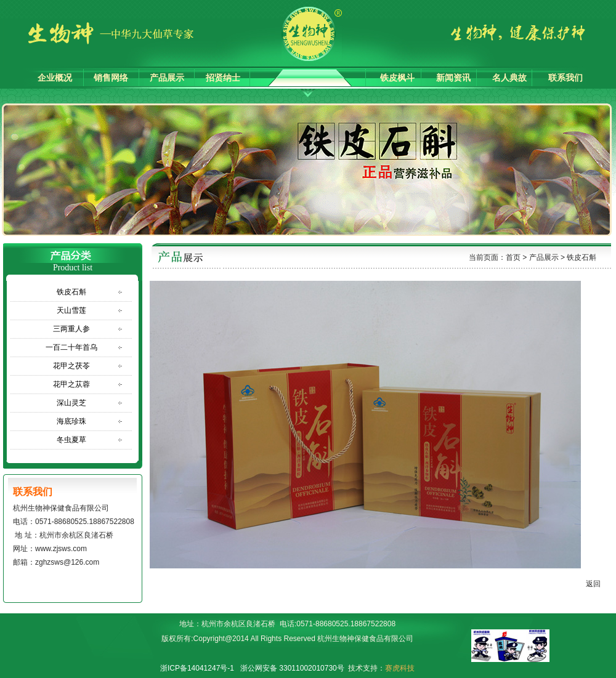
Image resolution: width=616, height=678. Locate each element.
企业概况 (55, 78)
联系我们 (565, 78)
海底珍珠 (71, 421)
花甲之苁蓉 (71, 384)
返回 (597, 584)
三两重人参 (71, 329)
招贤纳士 (223, 78)
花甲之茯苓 (71, 366)
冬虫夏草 (71, 440)
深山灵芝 (71, 403)
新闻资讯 (453, 78)
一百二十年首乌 (71, 347)
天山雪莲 (71, 310)
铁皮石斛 (71, 292)
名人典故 (509, 78)
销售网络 (111, 78)
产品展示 (167, 78)
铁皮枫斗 (397, 78)
